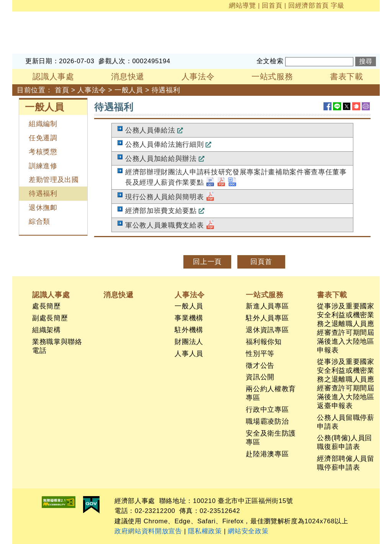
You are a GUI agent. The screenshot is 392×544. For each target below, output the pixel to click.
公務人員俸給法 (150, 130)
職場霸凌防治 (267, 421)
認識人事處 (51, 295)
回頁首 (261, 262)
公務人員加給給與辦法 (161, 159)
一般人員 (129, 90)
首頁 (62, 90)
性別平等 (260, 354)
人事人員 (189, 354)
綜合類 (39, 221)
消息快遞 (118, 295)
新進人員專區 (267, 306)
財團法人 (189, 342)
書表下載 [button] (347, 76)
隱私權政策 (205, 531)
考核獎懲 (43, 152)
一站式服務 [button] (272, 76)
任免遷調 (43, 138)
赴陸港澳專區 (267, 454)
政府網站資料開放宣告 (148, 531)
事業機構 (189, 318)
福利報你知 (264, 342)
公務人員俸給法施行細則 (164, 144)
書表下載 (332, 295)
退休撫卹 (43, 208)
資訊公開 (260, 377)
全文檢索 (270, 61)
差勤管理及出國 (54, 180)
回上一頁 (207, 262)
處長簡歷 (47, 306)
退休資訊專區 (267, 330)
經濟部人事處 (34, 16)
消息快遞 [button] (128, 76)
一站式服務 (265, 295)
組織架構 (47, 330)
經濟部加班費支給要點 (161, 211)
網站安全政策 (248, 531)
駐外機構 (189, 330)
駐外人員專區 (267, 318)
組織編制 (43, 124)
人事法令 (92, 90)
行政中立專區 (267, 410)
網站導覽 (243, 6)
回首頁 (272, 6)
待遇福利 (166, 90)
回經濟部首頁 (309, 6)
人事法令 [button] (198, 76)
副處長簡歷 (50, 318)
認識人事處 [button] (53, 76)
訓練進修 (43, 166)
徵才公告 (260, 365)
